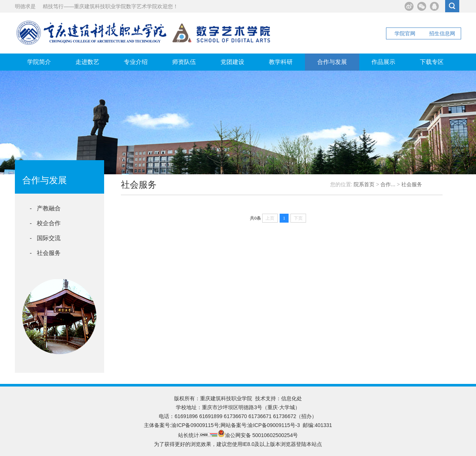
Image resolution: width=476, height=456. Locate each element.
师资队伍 (184, 62)
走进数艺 (87, 62)
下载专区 (432, 62)
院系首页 (364, 184)
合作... (388, 184)
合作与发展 (332, 62)
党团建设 (232, 62)
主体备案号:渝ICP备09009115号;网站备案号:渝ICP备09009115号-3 (222, 425)
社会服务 (412, 184)
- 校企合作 (45, 223)
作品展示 (383, 62)
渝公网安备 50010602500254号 (258, 435)
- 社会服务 (45, 253)
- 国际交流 (45, 238)
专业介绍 (136, 62)
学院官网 (405, 33)
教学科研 (281, 62)
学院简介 (39, 62)
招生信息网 (442, 33)
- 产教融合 (45, 208)
